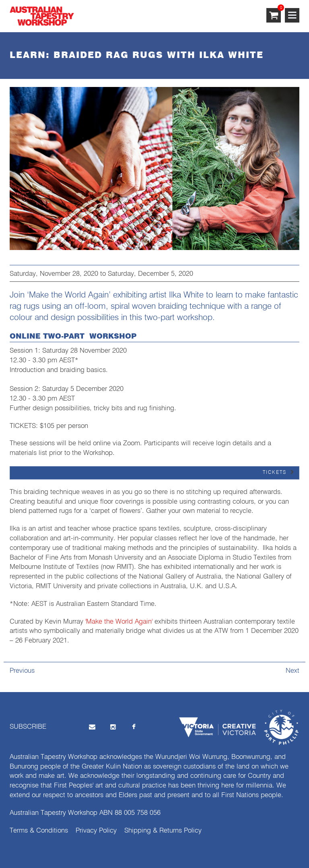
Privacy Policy (96, 831)
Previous (22, 671)
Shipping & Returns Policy (163, 831)
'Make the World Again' (119, 622)
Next (293, 671)
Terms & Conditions (39, 831)
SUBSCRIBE (28, 727)
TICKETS (275, 473)
